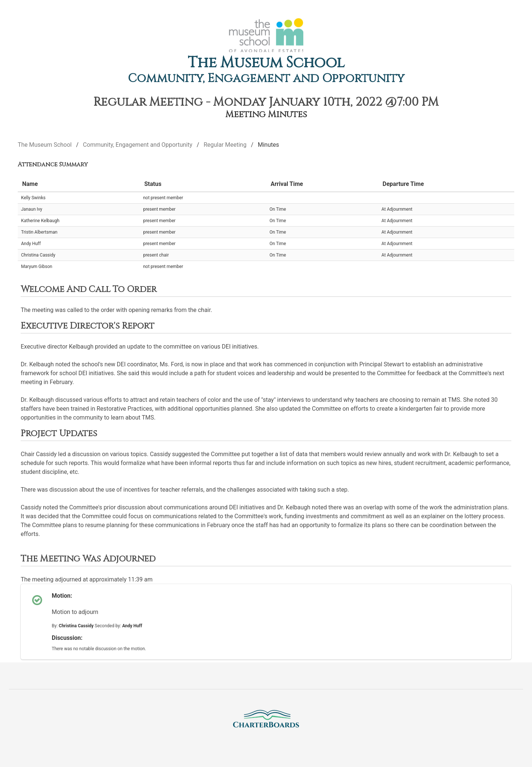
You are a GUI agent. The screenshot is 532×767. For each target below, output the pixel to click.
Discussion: (67, 638)
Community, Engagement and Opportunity (266, 79)
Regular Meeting (225, 145)
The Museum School (266, 63)
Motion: (62, 596)
